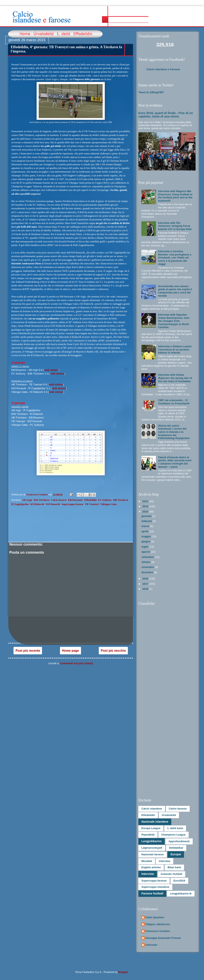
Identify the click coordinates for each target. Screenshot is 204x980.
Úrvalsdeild (169, 815)
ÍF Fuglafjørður (20, 504)
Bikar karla (174, 867)
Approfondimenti (179, 841)
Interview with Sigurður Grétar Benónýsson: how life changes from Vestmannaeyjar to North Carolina (174, 321)
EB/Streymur (75, 500)
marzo (146, 526)
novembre (148, 567)
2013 (146, 501)
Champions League (174, 835)
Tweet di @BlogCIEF (151, 92)
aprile (145, 531)
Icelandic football (171, 874)
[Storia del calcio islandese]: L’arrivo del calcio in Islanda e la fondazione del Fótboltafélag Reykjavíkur (174, 432)
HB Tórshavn (121, 500)
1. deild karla (175, 828)
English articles (151, 867)
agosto (146, 552)
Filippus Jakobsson (158, 924)
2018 (146, 589)
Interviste (148, 874)
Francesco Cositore (158, 931)
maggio (147, 536)
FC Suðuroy (105, 500)
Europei (176, 854)
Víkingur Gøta (108, 504)
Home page (70, 651)
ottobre (146, 562)
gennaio (147, 516)
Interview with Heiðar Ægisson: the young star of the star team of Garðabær (175, 378)
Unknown (151, 945)
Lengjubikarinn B (181, 894)
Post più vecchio (113, 651)
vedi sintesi (51, 370)
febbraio (147, 521)
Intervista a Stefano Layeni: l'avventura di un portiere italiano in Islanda (175, 349)
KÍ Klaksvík (37, 504)
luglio (145, 547)
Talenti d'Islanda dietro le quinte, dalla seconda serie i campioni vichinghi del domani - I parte (175, 462)
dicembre (148, 572)
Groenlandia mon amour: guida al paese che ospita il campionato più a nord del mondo (175, 291)
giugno (146, 541)
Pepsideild (148, 835)
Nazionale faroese (153, 854)
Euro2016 (179, 881)
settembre (148, 557)
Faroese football (152, 893)
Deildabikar (176, 848)
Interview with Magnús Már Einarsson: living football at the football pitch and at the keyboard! (175, 196)
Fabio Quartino (155, 917)
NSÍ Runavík (53, 504)
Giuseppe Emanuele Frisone (163, 938)
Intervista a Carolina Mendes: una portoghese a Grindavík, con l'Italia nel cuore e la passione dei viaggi (175, 258)
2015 (146, 512)
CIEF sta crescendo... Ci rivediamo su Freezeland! (174, 402)
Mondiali (147, 861)
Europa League (151, 828)
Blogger (123, 972)
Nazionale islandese (155, 822)
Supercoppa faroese (72, 504)
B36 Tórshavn (42, 500)
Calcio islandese (152, 809)
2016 (146, 579)
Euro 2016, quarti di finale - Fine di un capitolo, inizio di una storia (166, 115)
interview (164, 861)
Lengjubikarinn (151, 841)
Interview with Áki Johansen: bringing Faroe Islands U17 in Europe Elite (175, 226)
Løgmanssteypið (152, 848)
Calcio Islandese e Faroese (163, 69)
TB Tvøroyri (92, 504)
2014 (146, 506)
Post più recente (28, 651)
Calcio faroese (59, 500)
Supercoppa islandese (155, 887)
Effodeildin (90, 500)
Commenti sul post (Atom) (77, 663)
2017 (146, 584)
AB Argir (27, 500)
